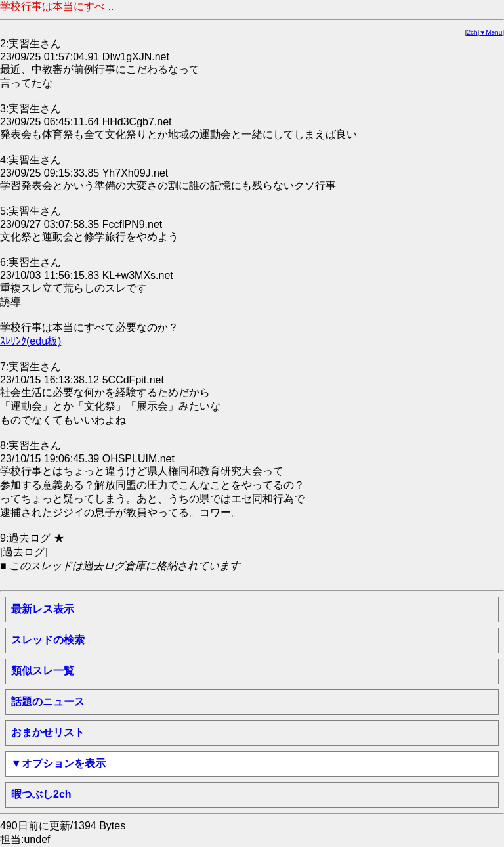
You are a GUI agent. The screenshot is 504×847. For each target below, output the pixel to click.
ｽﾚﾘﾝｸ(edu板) (31, 341)
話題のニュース (48, 702)
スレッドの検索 (48, 640)
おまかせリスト (48, 732)
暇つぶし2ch (41, 794)
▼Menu (491, 33)
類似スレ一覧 (43, 671)
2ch (472, 33)
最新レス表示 (43, 609)
